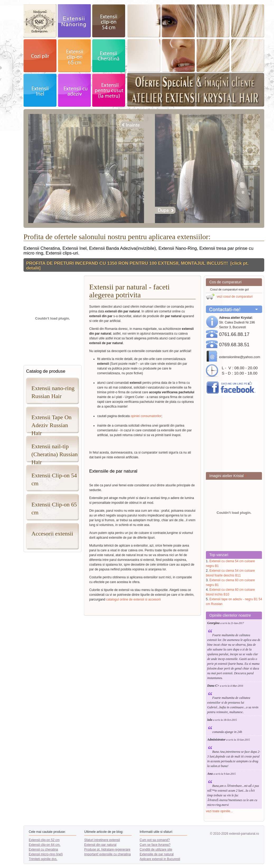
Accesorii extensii (52, 534)
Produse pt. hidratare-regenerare (107, 849)
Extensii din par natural (100, 845)
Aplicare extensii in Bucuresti (160, 859)
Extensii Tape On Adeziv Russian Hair (51, 424)
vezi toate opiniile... (219, 811)
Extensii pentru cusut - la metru (109, 90)
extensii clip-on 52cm (109, 21)
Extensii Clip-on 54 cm (54, 479)
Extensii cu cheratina (43, 849)
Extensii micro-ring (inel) (46, 854)
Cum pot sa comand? (155, 840)
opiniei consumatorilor (146, 416)
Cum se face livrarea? (155, 845)
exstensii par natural (40, 21)
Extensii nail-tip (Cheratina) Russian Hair (55, 453)
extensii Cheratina (109, 56)
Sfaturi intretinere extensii (102, 840)
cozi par (40, 56)
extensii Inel (40, 90)
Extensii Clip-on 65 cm (54, 508)
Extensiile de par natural (157, 854)
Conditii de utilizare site (156, 849)
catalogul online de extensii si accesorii (133, 599)
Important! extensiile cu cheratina (107, 854)
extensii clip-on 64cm (74, 56)
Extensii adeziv (74, 90)
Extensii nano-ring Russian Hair (53, 392)
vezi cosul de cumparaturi (235, 297)
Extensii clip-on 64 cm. (45, 845)
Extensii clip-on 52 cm (44, 840)
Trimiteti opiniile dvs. (43, 859)
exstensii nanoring (74, 21)
